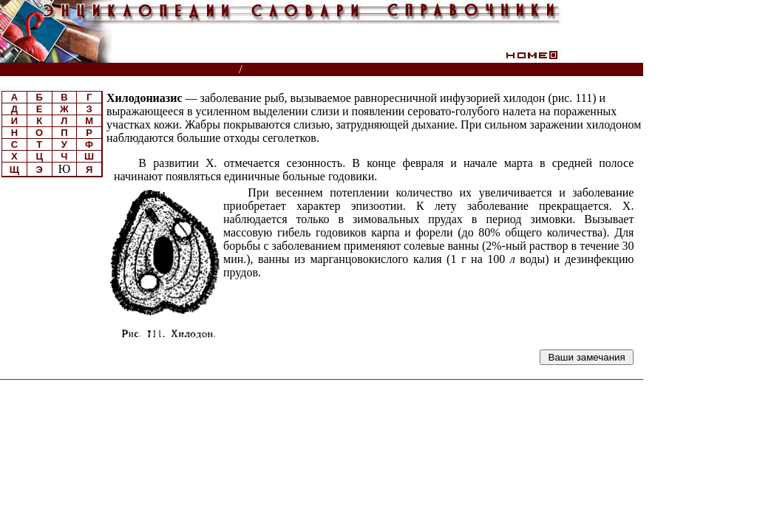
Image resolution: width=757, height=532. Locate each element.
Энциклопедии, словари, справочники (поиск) (120, 70)
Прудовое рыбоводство (316, 70)
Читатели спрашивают (587, 70)
